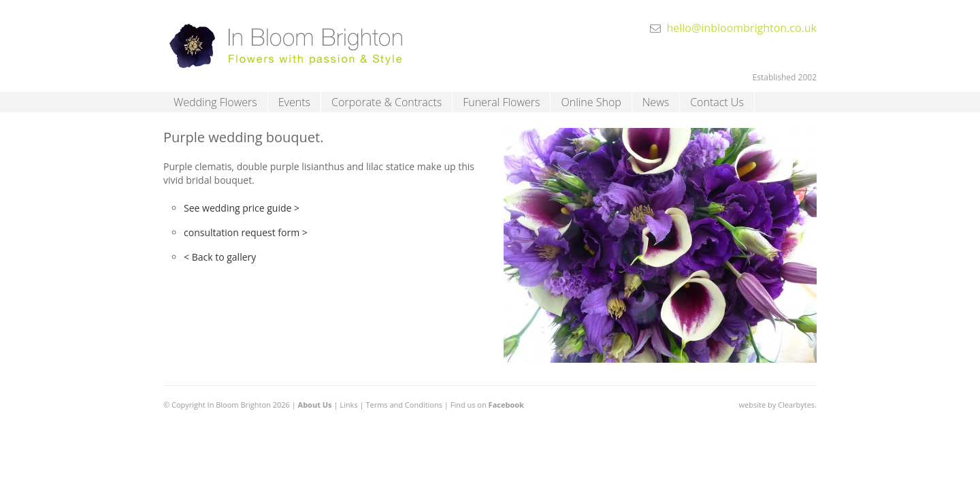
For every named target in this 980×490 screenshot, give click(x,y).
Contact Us (717, 102)
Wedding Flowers (215, 102)
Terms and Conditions (404, 405)
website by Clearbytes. (778, 405)
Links (348, 405)
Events (294, 102)
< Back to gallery (220, 257)
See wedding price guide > (242, 208)
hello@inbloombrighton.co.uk (741, 28)
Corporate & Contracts (387, 102)
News (656, 102)
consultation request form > (246, 232)
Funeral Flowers (501, 102)
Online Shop (591, 102)
